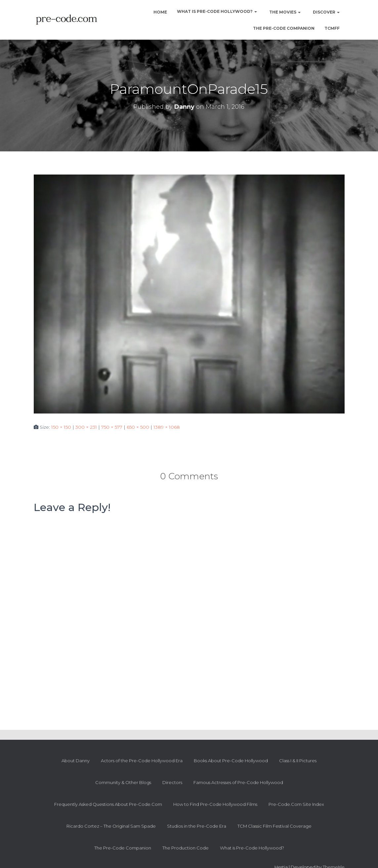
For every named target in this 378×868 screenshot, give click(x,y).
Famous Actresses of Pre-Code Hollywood (238, 782)
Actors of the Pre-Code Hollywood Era (142, 761)
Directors (172, 782)
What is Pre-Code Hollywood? (217, 11)
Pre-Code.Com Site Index (296, 804)
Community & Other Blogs (123, 782)
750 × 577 (112, 427)
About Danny (76, 761)
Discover (326, 12)
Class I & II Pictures (298, 761)
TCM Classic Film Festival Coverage (274, 826)
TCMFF (332, 28)
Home (160, 12)
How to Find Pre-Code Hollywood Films (215, 804)
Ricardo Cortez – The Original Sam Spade (111, 826)
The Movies (284, 12)
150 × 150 (61, 427)
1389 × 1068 (167, 427)
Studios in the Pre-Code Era (197, 826)
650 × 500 (138, 427)
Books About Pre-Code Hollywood (231, 761)
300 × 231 (86, 427)
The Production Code (186, 848)
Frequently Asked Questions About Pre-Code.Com (108, 804)
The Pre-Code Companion (284, 28)
